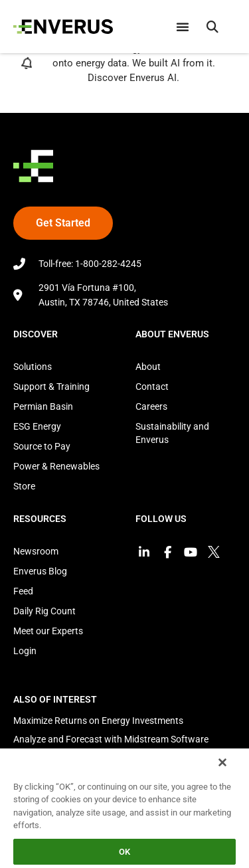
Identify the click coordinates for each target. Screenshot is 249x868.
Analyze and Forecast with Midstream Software (111, 739)
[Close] (222, 762)
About (148, 367)
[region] (124, 808)
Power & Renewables (56, 466)
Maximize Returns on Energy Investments (98, 721)
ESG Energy (37, 426)
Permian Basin (43, 406)
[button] (212, 27)
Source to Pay (42, 446)
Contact (152, 387)
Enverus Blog (40, 571)
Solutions (33, 367)
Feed (23, 591)
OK (124, 852)
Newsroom (36, 551)
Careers (151, 406)
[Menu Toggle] (183, 27)
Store (24, 486)
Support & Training (51, 387)
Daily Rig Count (44, 611)
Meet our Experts (48, 631)
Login (25, 651)
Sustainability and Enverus (172, 433)
